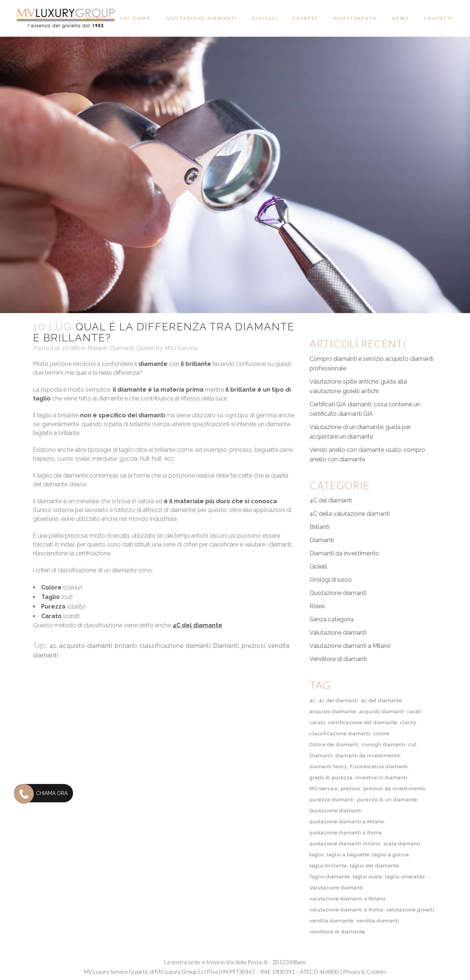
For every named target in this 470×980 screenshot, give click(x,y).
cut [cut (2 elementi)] (412, 745)
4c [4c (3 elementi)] (313, 700)
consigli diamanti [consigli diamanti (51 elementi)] (384, 745)
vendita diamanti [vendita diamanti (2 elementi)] (378, 921)
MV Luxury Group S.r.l (180, 972)
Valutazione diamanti (338, 633)
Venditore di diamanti (338, 659)
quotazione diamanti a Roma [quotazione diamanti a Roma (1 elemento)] (346, 833)
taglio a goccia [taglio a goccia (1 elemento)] (391, 855)
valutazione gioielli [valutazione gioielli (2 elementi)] (410, 910)
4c (53, 646)
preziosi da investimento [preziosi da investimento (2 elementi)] (394, 789)
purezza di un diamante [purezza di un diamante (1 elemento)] (387, 800)
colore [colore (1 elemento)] (381, 734)
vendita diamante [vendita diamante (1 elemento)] (332, 921)
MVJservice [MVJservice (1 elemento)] (324, 789)
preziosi (254, 646)
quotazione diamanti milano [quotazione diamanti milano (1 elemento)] (345, 844)
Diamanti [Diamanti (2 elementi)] (321, 756)
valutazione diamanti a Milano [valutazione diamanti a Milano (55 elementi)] (348, 899)
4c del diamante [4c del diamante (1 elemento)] (382, 700)
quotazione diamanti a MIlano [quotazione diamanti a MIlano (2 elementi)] (347, 822)
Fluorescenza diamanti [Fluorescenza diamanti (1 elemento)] (379, 767)
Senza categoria (332, 619)
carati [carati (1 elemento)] (414, 712)
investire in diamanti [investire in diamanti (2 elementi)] (381, 778)
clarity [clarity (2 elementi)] (408, 723)
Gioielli (146, 348)
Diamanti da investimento (344, 553)
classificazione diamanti (175, 646)
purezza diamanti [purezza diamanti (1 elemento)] (332, 800)
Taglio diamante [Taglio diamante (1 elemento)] (330, 877)
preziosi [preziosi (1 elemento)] (351, 789)
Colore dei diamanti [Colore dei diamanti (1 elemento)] (334, 745)
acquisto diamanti (86, 646)
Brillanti (97, 348)
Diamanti (122, 348)
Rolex (317, 606)
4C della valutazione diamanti (350, 514)
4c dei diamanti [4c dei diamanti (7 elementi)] (338, 700)
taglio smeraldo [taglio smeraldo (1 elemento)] (405, 877)
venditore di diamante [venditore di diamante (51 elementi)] (337, 932)
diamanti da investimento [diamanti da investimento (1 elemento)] (368, 756)
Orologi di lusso (331, 580)
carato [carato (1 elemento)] (317, 723)
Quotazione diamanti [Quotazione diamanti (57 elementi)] (336, 811)
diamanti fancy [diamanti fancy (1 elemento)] (328, 767)
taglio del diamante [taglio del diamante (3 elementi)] (375, 866)
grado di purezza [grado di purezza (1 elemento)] (331, 778)
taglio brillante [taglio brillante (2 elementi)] (328, 866)
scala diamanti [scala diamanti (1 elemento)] (402, 844)
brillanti (126, 646)
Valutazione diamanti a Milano (350, 646)
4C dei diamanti (331, 500)
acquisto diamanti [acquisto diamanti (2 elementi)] (382, 712)
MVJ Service (181, 348)
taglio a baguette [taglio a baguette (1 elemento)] (348, 855)
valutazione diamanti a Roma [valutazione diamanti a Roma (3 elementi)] (346, 910)
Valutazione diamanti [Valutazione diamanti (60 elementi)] (336, 888)
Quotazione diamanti (338, 593)
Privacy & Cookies (365, 972)
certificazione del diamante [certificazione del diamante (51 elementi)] (363, 723)
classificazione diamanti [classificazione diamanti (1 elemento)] (340, 734)
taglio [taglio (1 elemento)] (317, 855)
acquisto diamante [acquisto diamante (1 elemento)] (333, 712)
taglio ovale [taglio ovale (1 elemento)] (368, 877)
